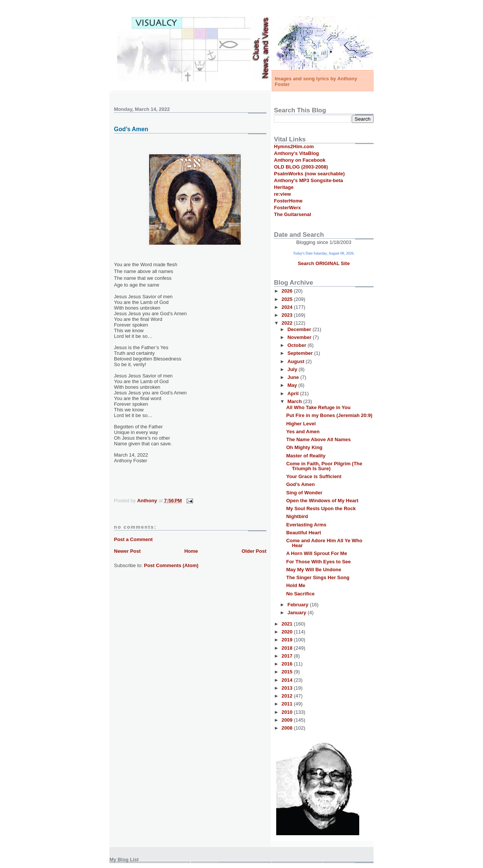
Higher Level (301, 424)
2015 (288, 672)
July (293, 369)
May (293, 385)
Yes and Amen (303, 432)
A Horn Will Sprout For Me (316, 553)
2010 (288, 712)
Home (191, 551)
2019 (288, 640)
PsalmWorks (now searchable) (309, 174)
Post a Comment (133, 539)
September (301, 353)
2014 (288, 680)
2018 (288, 648)
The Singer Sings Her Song (318, 577)
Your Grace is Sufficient (314, 476)
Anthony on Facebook (300, 160)
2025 (288, 299)
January (298, 613)
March (295, 401)
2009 (288, 720)
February (299, 605)
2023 (288, 315)
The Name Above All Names (318, 439)
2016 (288, 664)
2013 (288, 688)
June (294, 377)
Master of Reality (306, 456)
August (297, 361)
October (298, 345)
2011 (288, 704)
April (294, 393)
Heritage (284, 187)
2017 (288, 656)
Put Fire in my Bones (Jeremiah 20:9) (329, 415)
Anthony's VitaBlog (296, 153)
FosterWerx (287, 208)
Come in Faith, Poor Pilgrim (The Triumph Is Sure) (324, 466)
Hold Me (296, 585)
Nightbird (297, 516)
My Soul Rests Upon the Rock (321, 508)
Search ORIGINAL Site (324, 263)
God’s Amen (300, 484)
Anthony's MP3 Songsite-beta (308, 180)
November (300, 337)
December (300, 329)
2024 (288, 307)
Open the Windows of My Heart (322, 501)
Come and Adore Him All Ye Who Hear (324, 543)
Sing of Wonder (304, 493)
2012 (288, 696)
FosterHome (288, 201)
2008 (288, 728)
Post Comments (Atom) (171, 565)
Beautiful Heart (303, 533)
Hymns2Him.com (294, 146)
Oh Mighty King (304, 447)
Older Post (254, 551)
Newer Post (127, 551)
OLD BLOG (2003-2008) (301, 167)
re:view (282, 194)
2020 (288, 632)
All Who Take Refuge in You (318, 407)
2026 (288, 291)
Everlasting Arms (306, 525)
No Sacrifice (300, 594)
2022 (288, 323)
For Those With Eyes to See (318, 562)
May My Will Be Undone (314, 570)
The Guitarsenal (292, 214)
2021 (288, 624)
